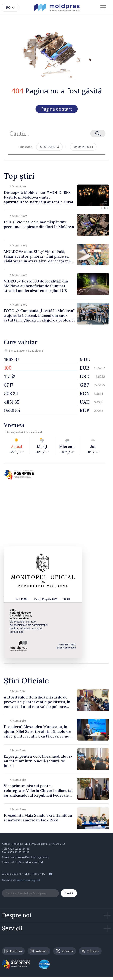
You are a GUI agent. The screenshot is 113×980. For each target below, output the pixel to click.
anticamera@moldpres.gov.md (30, 857)
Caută (69, 893)
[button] (102, 208)
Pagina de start (57, 109)
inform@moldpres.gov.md (27, 862)
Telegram (90, 951)
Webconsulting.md (28, 880)
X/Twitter (65, 951)
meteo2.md (35, 432)
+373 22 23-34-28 (19, 849)
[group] (56, 195)
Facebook (13, 951)
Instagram (39, 951)
